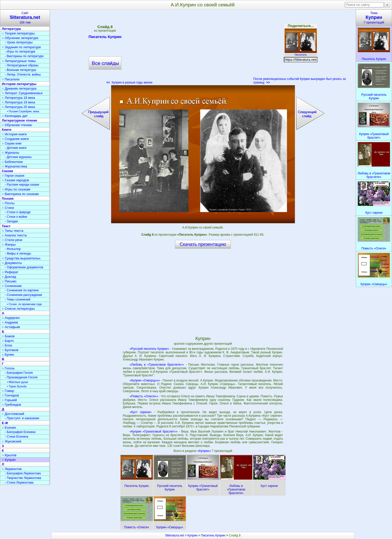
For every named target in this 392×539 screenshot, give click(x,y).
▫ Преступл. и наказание (22, 418)
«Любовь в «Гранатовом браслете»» (157, 365)
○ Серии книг (12, 143)
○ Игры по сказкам (16, 189)
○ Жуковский (11, 441)
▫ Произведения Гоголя (21, 377)
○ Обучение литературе (20, 38)
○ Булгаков (10, 350)
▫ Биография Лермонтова (23, 473)
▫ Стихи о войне (16, 217)
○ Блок (7, 345)
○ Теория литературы (18, 33)
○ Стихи (8, 208)
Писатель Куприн (105, 38)
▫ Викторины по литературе (24, 56)
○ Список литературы (18, 309)
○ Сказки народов (15, 180)
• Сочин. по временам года (24, 304)
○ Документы (12, 263)
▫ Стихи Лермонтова (19, 483)
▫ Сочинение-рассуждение (23, 295)
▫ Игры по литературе (20, 52)
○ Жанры (9, 244)
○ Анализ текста (14, 235)
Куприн (193, 535)
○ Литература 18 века (18, 98)
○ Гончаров (10, 395)
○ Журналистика (14, 166)
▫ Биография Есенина (20, 432)
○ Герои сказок (13, 176)
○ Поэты (8, 203)
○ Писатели (11, 79)
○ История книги (14, 134)
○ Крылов (9, 455)
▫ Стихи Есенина (17, 437)
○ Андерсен (11, 318)
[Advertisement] (203, 49)
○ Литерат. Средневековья (22, 93)
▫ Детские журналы (18, 157)
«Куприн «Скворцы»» (145, 380)
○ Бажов (8, 336)
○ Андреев (10, 322)
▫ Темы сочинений (18, 300)
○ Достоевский (13, 414)
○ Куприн (9, 460)
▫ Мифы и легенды (18, 254)
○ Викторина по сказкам (20, 194)
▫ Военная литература (20, 70)
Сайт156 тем (25, 18)
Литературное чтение (19, 120)
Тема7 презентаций (374, 18)
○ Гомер (8, 391)
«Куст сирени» (141, 412)
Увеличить (301, 53)
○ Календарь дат (15, 116)
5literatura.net (175, 535)
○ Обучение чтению (17, 125)
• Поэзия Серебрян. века (23, 111)
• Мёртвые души (17, 382)
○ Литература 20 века (18, 107)
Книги (7, 130)
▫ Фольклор (13, 249)
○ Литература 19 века (18, 102)
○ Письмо (9, 281)
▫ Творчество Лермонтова (23, 478)
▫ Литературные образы (22, 65)
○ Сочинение (12, 286)
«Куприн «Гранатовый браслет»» (154, 432)
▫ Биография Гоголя (19, 373)
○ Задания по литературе (21, 47)
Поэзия (8, 199)
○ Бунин (8, 355)
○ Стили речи (12, 240)
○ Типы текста (13, 231)
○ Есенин (9, 428)
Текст (6, 226)
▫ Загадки (11, 221)
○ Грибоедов (11, 405)
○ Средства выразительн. (21, 258)
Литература (11, 29)
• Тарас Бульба (17, 386)
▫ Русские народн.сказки (22, 185)
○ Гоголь (8, 368)
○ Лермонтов (12, 469)
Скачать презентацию (203, 244)
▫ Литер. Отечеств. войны (23, 75)
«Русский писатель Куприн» (149, 349)
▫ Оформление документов (24, 267)
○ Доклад (9, 277)
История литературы (19, 84)
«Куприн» (205, 451)
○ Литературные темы (19, 61)
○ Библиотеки (12, 162)
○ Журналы (10, 153)
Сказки (7, 171)
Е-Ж (5, 423)
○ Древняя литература (19, 88)
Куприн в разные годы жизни (129, 82)
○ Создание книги (15, 139)
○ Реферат (10, 272)
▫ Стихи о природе (18, 212)
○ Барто (8, 341)
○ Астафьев (11, 327)
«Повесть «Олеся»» (144, 396)
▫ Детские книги (16, 148)
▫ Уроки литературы (19, 42)
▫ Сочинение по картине (22, 290)
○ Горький (9, 400)
